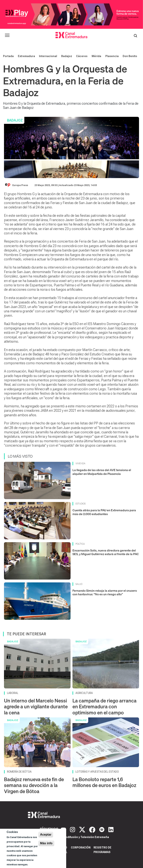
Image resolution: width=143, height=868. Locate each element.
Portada (8, 56)
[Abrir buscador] (135, 35)
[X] (83, 829)
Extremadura (26, 56)
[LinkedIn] (111, 829)
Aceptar (46, 835)
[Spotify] (102, 829)
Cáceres (82, 56)
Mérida (96, 56)
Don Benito (130, 56)
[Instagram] (73, 829)
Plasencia (112, 56)
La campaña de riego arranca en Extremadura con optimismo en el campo (104, 707)
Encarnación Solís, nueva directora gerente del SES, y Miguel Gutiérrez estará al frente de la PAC (106, 552)
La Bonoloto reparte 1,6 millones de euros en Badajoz (104, 782)
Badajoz (67, 56)
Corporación (81, 848)
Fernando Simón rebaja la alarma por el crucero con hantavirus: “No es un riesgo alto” (105, 592)
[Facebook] (93, 829)
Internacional (48, 56)
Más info (46, 843)
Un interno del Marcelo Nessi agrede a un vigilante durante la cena (36, 707)
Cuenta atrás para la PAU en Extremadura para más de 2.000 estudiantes (104, 512)
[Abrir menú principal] (7, 35)
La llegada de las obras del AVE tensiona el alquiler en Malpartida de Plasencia (102, 472)
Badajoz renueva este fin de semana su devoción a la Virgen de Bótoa (34, 785)
